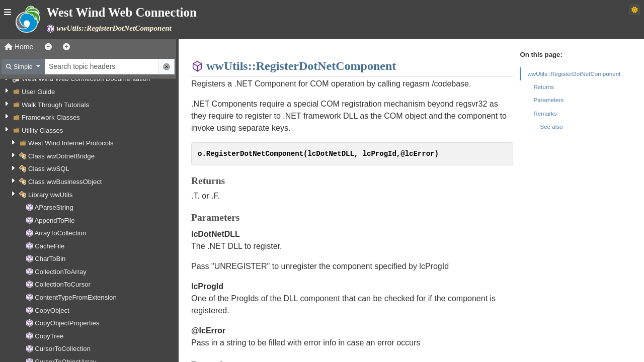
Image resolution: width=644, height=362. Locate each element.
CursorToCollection (63, 349)
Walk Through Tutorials (55, 105)
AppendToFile (54, 220)
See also (551, 126)
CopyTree (49, 336)
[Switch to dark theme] (635, 10)
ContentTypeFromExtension (76, 297)
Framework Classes (51, 117)
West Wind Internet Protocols (71, 143)
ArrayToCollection (60, 233)
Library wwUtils (50, 195)
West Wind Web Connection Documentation (86, 79)
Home (19, 47)
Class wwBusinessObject (65, 182)
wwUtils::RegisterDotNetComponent (574, 74)
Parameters (548, 100)
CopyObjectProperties (67, 323)
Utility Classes (42, 130)
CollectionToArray (61, 272)
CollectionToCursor (63, 284)
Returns (544, 87)
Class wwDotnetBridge (61, 156)
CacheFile (50, 246)
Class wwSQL (49, 169)
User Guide (38, 92)
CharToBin (50, 259)
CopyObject (52, 310)
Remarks (545, 113)
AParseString (54, 207)
